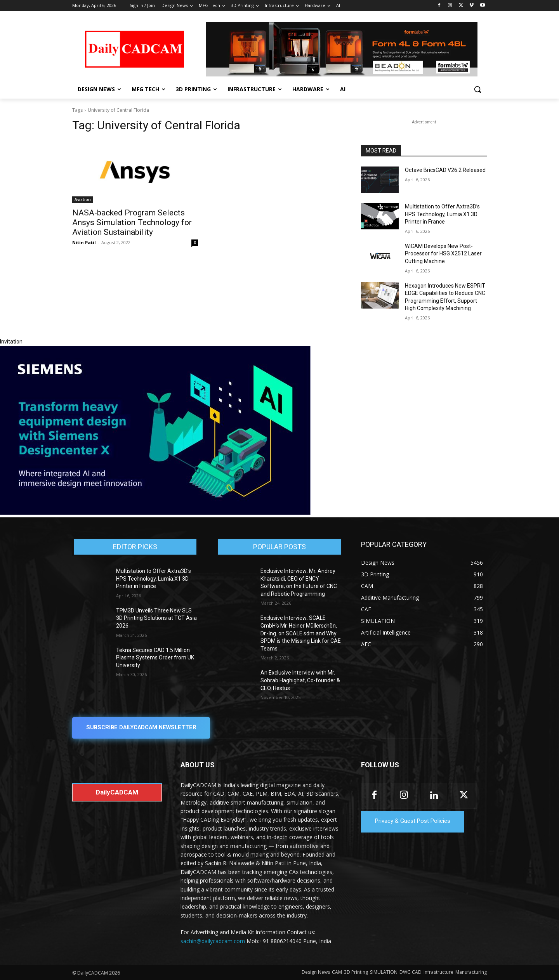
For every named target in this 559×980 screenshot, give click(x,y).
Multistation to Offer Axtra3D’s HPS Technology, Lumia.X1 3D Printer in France (442, 214)
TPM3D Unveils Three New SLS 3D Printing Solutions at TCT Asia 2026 (156, 618)
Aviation (83, 199)
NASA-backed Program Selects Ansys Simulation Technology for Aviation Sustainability (132, 222)
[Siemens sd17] (155, 513)
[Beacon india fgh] (342, 49)
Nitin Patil (84, 242)
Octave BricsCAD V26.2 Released (445, 170)
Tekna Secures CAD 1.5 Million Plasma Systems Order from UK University (155, 658)
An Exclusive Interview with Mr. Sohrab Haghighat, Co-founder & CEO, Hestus (300, 680)
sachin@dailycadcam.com (213, 941)
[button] (477, 89)
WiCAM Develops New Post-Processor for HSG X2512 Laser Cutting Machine (443, 254)
